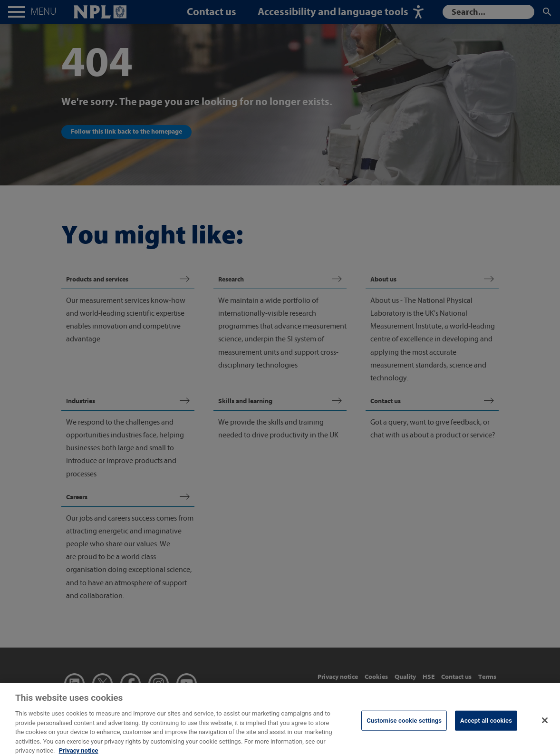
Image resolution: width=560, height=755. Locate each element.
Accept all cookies (486, 726)
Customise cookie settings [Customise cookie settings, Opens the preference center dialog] (404, 726)
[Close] (545, 726)
